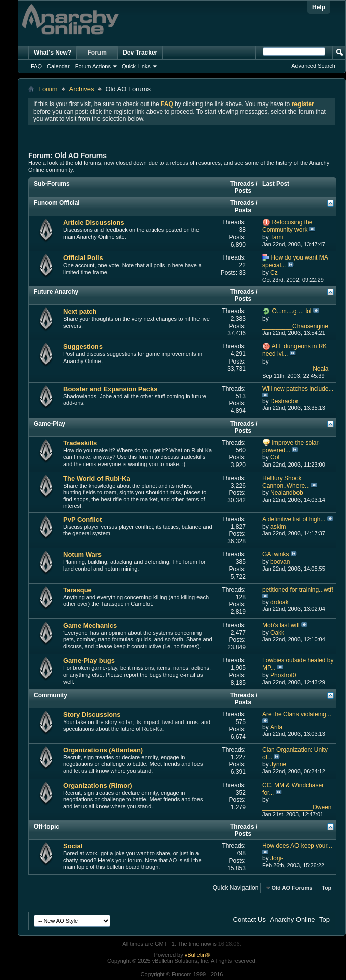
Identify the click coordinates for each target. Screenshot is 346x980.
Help (319, 7)
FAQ (36, 66)
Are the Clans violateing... (297, 714)
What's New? (53, 53)
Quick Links (136, 66)
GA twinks (276, 554)
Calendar (58, 66)
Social (73, 846)
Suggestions (83, 347)
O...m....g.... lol (291, 311)
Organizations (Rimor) (98, 785)
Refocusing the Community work (287, 226)
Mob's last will (281, 625)
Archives (82, 89)
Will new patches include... (298, 389)
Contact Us (250, 920)
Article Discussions (94, 222)
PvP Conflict (82, 519)
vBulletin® (197, 955)
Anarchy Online (293, 920)
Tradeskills (80, 443)
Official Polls (83, 258)
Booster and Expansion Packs (110, 389)
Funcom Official (57, 203)
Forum (97, 53)
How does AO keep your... (297, 846)
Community (51, 695)
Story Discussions (92, 715)
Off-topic (46, 827)
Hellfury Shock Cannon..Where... (286, 482)
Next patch (80, 311)
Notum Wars (82, 555)
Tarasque (78, 590)
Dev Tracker (140, 53)
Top (327, 888)
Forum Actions (93, 66)
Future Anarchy (56, 292)
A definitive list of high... (294, 519)
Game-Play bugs (89, 661)
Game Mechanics (90, 625)
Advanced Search (313, 66)
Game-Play (50, 424)
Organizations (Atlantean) (103, 750)
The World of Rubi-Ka (97, 478)
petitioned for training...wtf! (298, 590)
